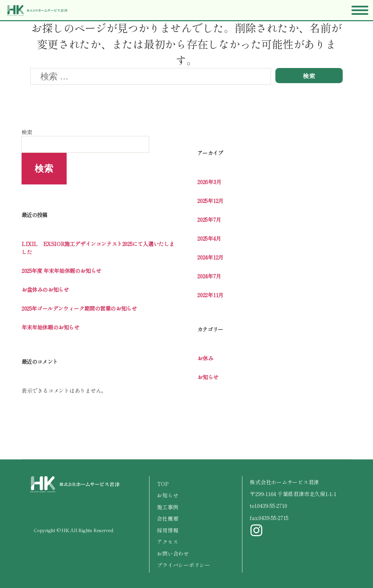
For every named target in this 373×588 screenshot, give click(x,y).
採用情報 (167, 529)
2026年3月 (209, 182)
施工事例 (167, 507)
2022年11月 (210, 295)
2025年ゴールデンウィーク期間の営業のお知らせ (79, 308)
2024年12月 (210, 257)
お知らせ (208, 377)
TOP (163, 484)
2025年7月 (209, 219)
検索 (27, 132)
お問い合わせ (173, 552)
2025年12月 (210, 201)
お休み (205, 358)
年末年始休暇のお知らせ (50, 327)
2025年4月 (209, 238)
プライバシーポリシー (183, 564)
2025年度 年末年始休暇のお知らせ (61, 271)
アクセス (167, 541)
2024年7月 (209, 276)
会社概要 (167, 518)
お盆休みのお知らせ (45, 289)
